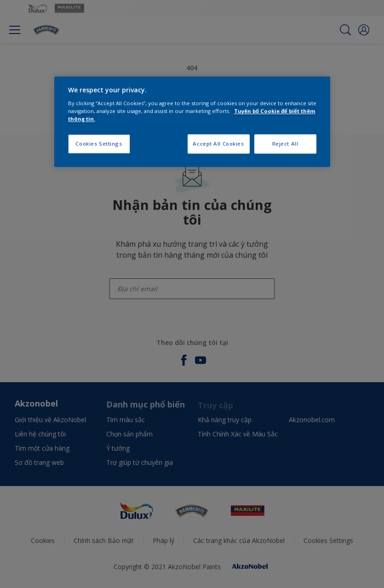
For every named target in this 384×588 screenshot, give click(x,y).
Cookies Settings (99, 144)
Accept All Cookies (218, 144)
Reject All (285, 144)
